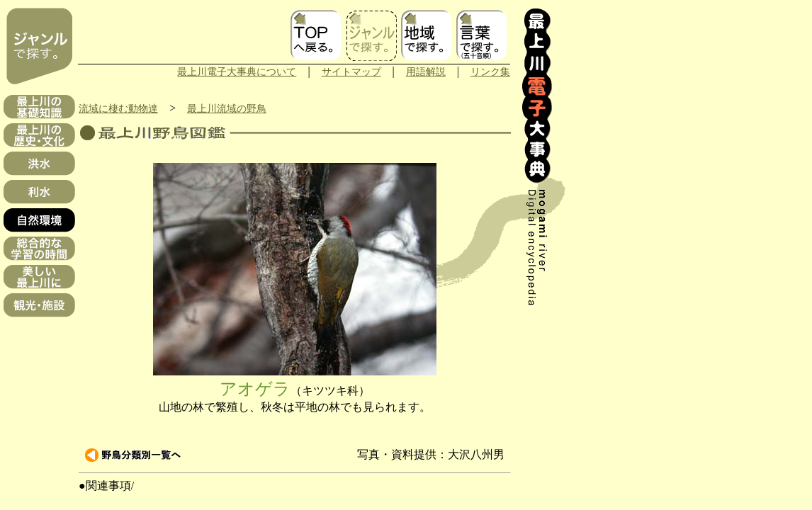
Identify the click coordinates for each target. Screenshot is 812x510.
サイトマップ (351, 72)
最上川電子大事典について (237, 72)
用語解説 (426, 72)
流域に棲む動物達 (118, 108)
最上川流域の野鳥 (227, 108)
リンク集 (490, 72)
